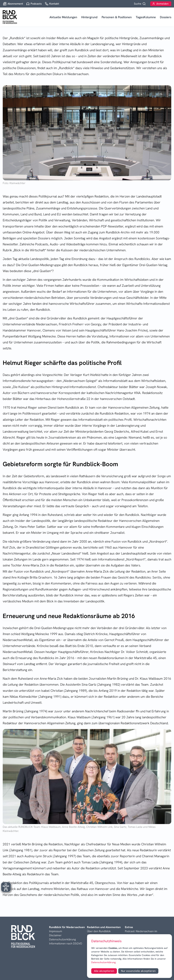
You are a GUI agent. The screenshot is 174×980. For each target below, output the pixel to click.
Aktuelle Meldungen (63, 17)
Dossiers (166, 17)
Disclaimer (55, 935)
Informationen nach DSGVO (66, 943)
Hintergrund (89, 17)
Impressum (56, 931)
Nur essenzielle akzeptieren (138, 971)
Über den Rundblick (99, 931)
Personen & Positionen (117, 17)
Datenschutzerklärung (103, 962)
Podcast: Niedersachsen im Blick (141, 933)
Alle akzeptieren (104, 971)
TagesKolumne (146, 17)
